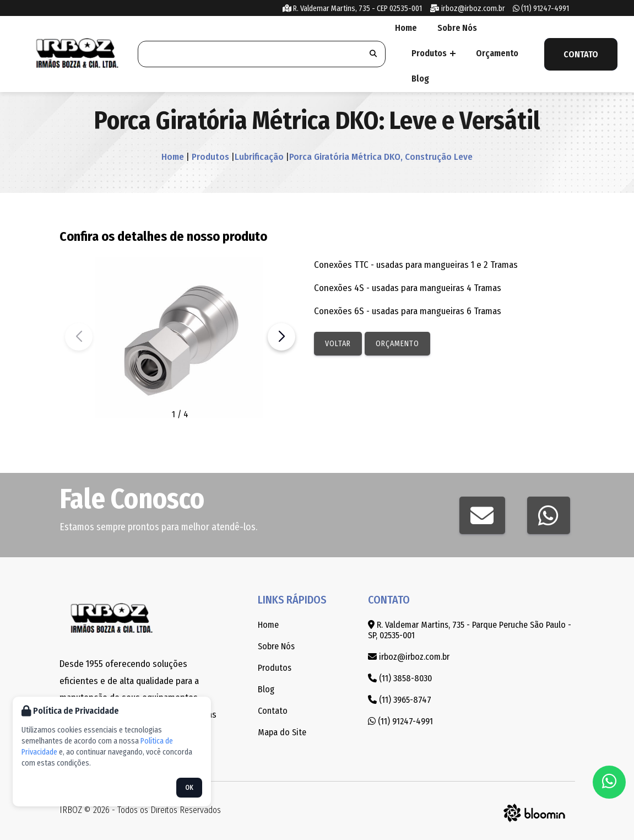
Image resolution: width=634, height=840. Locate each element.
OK (189, 788)
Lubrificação (259, 157)
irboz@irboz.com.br (467, 9)
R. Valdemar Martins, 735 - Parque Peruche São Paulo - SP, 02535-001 (470, 630)
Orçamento (494, 53)
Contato (581, 54)
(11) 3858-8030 (400, 678)
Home (405, 28)
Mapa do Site (282, 732)
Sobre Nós (454, 28)
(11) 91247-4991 (541, 9)
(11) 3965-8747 (400, 700)
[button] (281, 337)
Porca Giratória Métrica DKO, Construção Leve (381, 157)
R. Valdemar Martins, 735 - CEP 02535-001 (352, 9)
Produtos (432, 53)
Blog (419, 79)
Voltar (338, 344)
